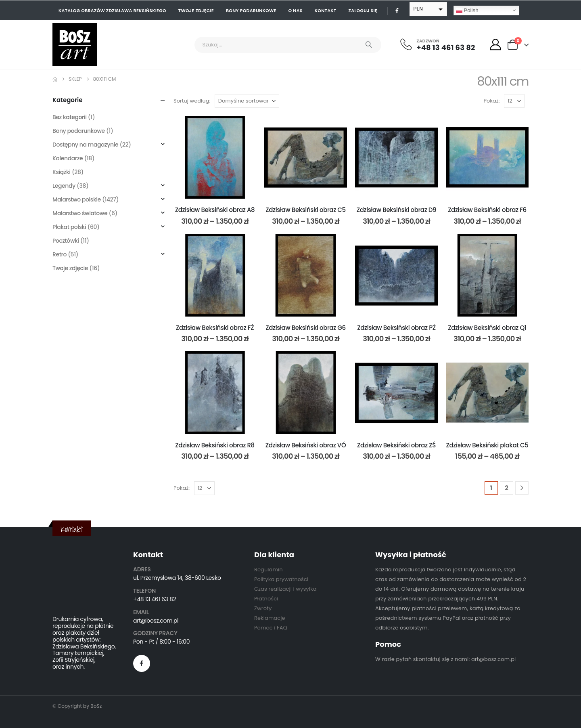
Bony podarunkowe (251, 10)
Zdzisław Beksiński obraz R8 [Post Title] (215, 445)
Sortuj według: (192, 101)
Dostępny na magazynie (85, 145)
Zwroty (263, 608)
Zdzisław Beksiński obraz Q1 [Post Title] (487, 328)
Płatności (266, 599)
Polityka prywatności (281, 579)
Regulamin (269, 570)
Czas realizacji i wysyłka (285, 589)
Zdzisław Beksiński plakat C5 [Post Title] (487, 445)
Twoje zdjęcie (196, 10)
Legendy (64, 186)
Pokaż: (492, 101)
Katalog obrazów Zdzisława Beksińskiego (112, 10)
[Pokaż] (514, 101)
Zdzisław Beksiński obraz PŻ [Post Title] (396, 328)
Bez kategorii (70, 117)
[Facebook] (397, 10)
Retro (60, 254)
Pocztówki (66, 241)
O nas (296, 10)
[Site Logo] (75, 45)
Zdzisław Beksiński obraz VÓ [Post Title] (306, 445)
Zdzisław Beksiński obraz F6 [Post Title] (487, 210)
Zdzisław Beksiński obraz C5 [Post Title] (306, 210)
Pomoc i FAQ (271, 628)
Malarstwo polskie (77, 199)
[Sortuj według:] (247, 101)
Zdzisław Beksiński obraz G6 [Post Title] (306, 328)
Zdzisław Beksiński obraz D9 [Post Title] (397, 210)
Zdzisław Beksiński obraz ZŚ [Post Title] (396, 445)
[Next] (522, 488)
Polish (467, 10)
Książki (62, 172)
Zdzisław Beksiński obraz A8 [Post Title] (215, 210)
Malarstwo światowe (80, 213)
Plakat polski (69, 227)
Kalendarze (68, 158)
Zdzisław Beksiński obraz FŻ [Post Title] (215, 328)
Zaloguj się (363, 10)
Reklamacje (270, 618)
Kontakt (326, 10)
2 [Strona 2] (507, 488)
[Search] (369, 45)
